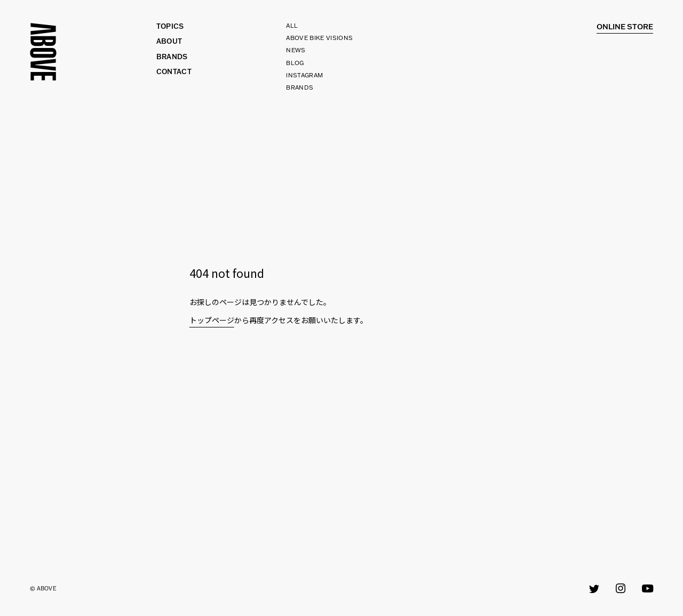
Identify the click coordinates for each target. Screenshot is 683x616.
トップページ (212, 320)
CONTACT (174, 72)
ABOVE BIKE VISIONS (319, 38)
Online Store (625, 27)
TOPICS (170, 26)
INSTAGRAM (304, 75)
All (292, 26)
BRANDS (300, 87)
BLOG (295, 63)
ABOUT (169, 41)
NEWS (296, 50)
